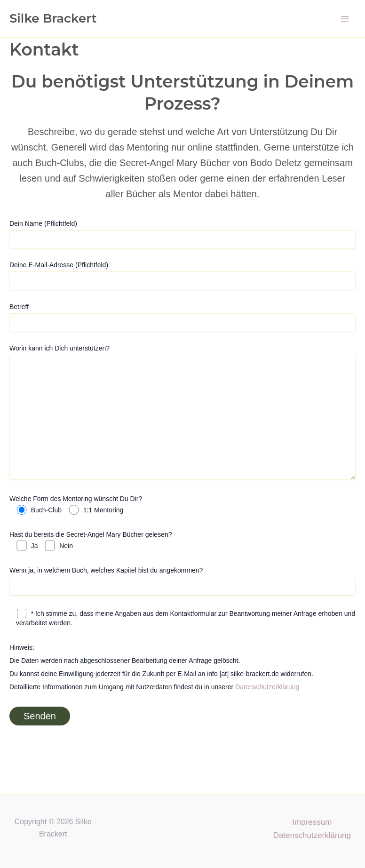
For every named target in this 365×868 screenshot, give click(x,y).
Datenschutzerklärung (267, 687)
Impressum (312, 822)
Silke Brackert (53, 18)
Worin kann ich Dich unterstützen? (182, 413)
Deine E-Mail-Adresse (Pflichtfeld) (182, 276)
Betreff (182, 318)
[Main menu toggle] (345, 19)
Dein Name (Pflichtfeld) (182, 234)
